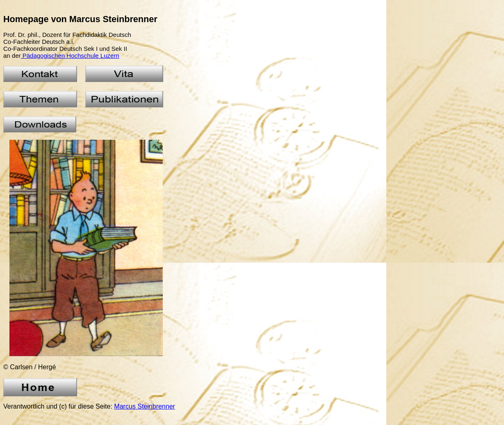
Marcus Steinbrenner (145, 406)
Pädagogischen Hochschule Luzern (70, 56)
